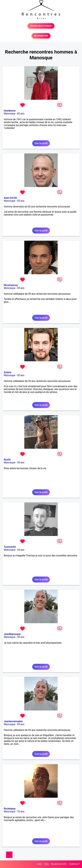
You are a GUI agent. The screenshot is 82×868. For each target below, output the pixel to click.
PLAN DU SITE (59, 864)
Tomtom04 (10, 547)
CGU (46, 864)
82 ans (21, 114)
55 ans (21, 637)
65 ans (21, 201)
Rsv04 (7, 460)
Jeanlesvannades (13, 721)
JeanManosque (12, 634)
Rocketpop (10, 809)
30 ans (21, 375)
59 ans (21, 288)
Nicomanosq (11, 285)
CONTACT (74, 864)
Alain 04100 (10, 198)
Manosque (9, 114)
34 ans (21, 550)
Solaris (8, 372)
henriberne (10, 111)
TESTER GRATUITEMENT (41, 26)
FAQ (40, 864)
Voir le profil (41, 143)
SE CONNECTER (41, 36)
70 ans (21, 811)
